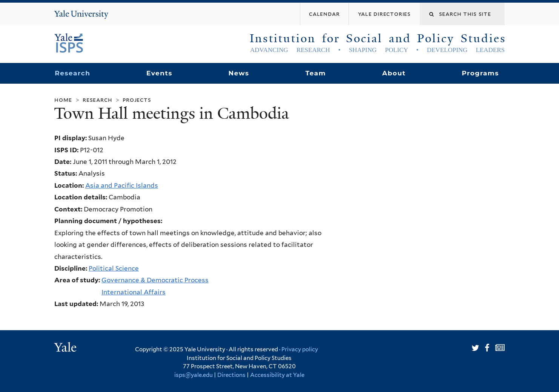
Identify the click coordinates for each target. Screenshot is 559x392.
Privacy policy (300, 349)
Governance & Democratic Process (155, 280)
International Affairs (134, 292)
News (239, 73)
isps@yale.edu (193, 375)
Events (159, 73)
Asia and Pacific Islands (122, 185)
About (394, 73)
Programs (480, 73)
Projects (137, 100)
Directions (231, 375)
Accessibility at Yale (277, 375)
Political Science (114, 268)
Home (63, 100)
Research (72, 73)
